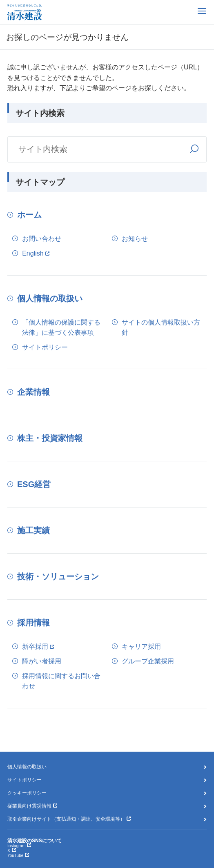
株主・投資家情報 (50, 438)
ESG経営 (34, 484)
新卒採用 (35, 647)
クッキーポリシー (27, 793)
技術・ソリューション (58, 576)
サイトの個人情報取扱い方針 (161, 328)
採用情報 (33, 623)
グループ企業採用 (148, 661)
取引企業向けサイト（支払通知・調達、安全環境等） (66, 819)
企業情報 (33, 392)
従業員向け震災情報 (29, 806)
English (33, 253)
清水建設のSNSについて (35, 841)
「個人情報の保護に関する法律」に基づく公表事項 (61, 328)
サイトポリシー (45, 347)
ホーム (29, 215)
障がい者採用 (42, 661)
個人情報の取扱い (50, 298)
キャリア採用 (141, 647)
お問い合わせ (42, 239)
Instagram (16, 846)
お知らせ (135, 239)
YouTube (15, 856)
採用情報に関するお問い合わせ (61, 681)
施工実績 (33, 530)
